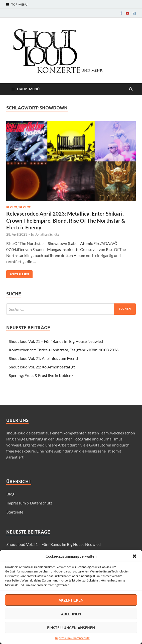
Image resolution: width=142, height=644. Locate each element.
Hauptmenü (28, 89)
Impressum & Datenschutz (72, 638)
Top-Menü (19, 4)
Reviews (25, 207)
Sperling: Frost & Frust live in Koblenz (41, 375)
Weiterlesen (18, 273)
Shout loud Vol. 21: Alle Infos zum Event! (43, 358)
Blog (10, 494)
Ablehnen (71, 614)
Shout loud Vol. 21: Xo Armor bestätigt (42, 367)
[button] (134, 556)
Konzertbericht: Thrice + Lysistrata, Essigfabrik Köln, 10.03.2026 (64, 350)
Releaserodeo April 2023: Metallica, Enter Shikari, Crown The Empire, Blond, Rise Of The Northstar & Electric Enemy (66, 220)
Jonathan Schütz (47, 234)
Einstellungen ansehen (71, 628)
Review (12, 207)
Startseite (15, 512)
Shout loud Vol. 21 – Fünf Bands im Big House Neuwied (56, 341)
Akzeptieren (71, 600)
